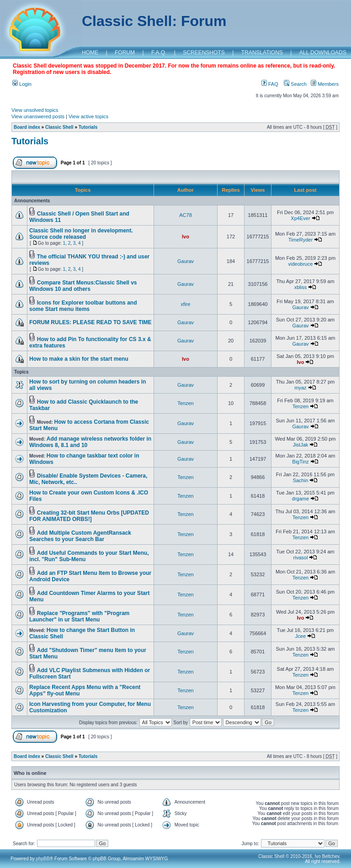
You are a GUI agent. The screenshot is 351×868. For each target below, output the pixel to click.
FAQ (270, 84)
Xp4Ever (300, 218)
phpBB (43, 859)
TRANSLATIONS (262, 53)
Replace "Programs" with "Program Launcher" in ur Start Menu (79, 616)
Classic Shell (59, 127)
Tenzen (185, 403)
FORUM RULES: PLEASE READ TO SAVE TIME (90, 322)
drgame (300, 499)
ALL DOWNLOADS (323, 53)
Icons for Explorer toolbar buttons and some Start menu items (83, 306)
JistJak (301, 445)
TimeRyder (300, 240)
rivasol (301, 558)
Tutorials (88, 127)
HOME (90, 53)
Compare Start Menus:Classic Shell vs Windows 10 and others (83, 286)
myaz (300, 388)
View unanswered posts (38, 116)
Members (325, 84)
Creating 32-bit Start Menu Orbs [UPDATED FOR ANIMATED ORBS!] (89, 516)
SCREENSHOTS (204, 53)
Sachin (301, 480)
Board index (27, 127)
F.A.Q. (159, 53)
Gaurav (186, 261)
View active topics (88, 116)
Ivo (186, 237)
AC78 (186, 215)
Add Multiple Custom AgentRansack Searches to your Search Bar (80, 536)
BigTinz (300, 462)
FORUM (125, 53)
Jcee (300, 636)
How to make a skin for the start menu (79, 359)
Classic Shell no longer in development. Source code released (81, 234)
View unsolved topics (35, 110)
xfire (186, 304)
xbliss (301, 287)
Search (295, 84)
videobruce (301, 264)
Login (22, 84)
